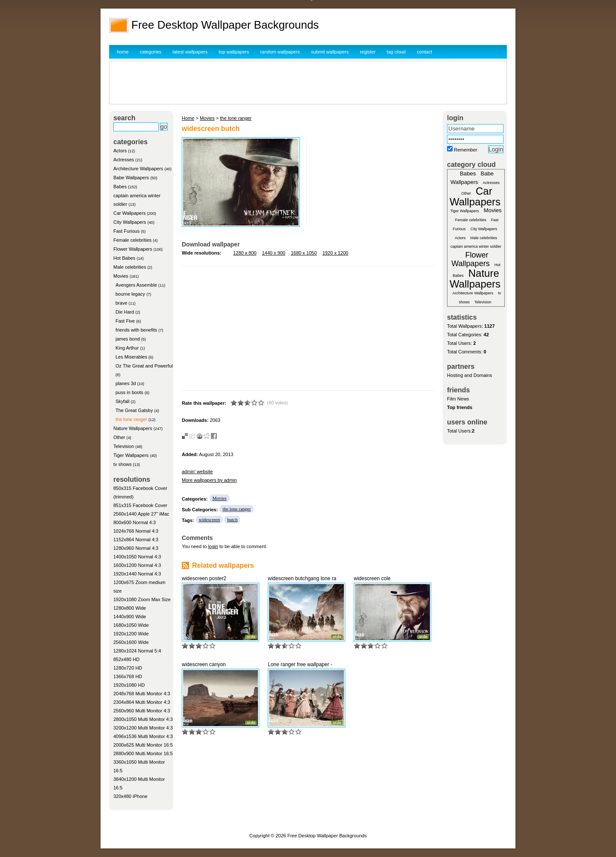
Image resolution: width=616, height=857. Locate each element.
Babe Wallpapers (131, 178)
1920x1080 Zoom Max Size (142, 599)
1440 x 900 (274, 253)
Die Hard (125, 312)
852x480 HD (126, 659)
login (213, 546)
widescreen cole (372, 578)
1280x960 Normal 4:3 (136, 548)
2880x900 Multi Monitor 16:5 (143, 753)
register (368, 52)
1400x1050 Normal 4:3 (137, 557)
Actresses (124, 160)
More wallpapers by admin (209, 480)
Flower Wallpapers (133, 249)
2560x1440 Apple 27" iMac (141, 514)
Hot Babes (124, 258)
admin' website (197, 471)
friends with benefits (136, 330)
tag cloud (396, 52)
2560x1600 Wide (131, 642)
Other (119, 437)
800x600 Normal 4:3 (135, 522)
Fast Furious (126, 231)
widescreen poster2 (204, 578)
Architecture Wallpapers (138, 169)
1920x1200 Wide (131, 634)
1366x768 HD (128, 676)
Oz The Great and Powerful (144, 366)
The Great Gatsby (134, 410)
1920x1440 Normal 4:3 (137, 574)
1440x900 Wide (130, 617)
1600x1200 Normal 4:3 (137, 565)
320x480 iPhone (130, 796)
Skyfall (122, 401)
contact (425, 52)
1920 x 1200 (336, 253)
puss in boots (129, 392)
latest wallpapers (190, 52)
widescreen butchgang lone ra (302, 578)
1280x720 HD (128, 668)
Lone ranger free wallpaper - (300, 664)
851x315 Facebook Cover (140, 505)
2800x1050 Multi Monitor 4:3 (143, 719)
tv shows (123, 464)
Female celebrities (132, 240)
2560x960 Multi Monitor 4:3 (142, 711)
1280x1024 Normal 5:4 (137, 651)
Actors (120, 151)
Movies (121, 276)
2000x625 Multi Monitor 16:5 (143, 745)
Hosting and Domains (469, 375)
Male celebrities (130, 267)
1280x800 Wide (130, 608)
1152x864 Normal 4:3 (136, 540)
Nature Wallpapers (133, 428)
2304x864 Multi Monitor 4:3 (142, 702)
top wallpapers (234, 52)
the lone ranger (131, 419)
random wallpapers (280, 52)
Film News (458, 399)
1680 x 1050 (304, 253)
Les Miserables (131, 357)
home (123, 52)
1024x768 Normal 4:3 (136, 531)
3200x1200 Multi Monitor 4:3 (143, 728)
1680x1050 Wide (131, 625)
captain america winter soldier (476, 246)
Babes (120, 187)
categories (151, 52)
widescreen (209, 519)
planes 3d (126, 383)
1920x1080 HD (129, 685)
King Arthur (127, 348)
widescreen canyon (204, 664)
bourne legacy (130, 294)
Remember (465, 150)
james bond (128, 339)
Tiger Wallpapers (131, 455)
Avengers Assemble (136, 285)
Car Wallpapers (129, 213)
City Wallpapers (130, 222)
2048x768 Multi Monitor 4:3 (142, 694)
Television (124, 446)
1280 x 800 (245, 253)
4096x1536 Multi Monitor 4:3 (143, 736)
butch (232, 519)
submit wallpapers (330, 52)
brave (121, 303)
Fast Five (125, 321)
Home (188, 118)
